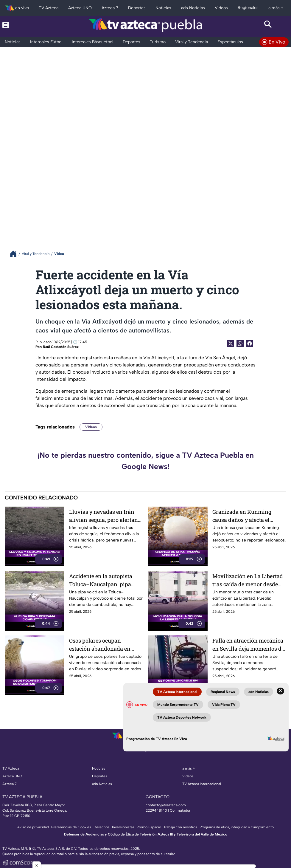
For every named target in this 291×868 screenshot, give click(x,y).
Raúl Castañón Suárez (61, 347)
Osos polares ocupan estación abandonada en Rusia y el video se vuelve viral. (101, 645)
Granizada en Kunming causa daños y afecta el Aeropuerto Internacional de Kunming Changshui (248, 516)
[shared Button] (240, 344)
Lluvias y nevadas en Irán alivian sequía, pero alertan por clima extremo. (104, 516)
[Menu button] (23, 25)
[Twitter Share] (231, 344)
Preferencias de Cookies (71, 827)
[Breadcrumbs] (16, 254)
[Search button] (268, 25)
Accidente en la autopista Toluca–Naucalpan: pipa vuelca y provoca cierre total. (105, 580)
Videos (91, 427)
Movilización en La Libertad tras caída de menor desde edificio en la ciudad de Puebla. (248, 580)
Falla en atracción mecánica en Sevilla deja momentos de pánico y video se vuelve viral (248, 645)
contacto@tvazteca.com (166, 805)
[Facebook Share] (250, 344)
